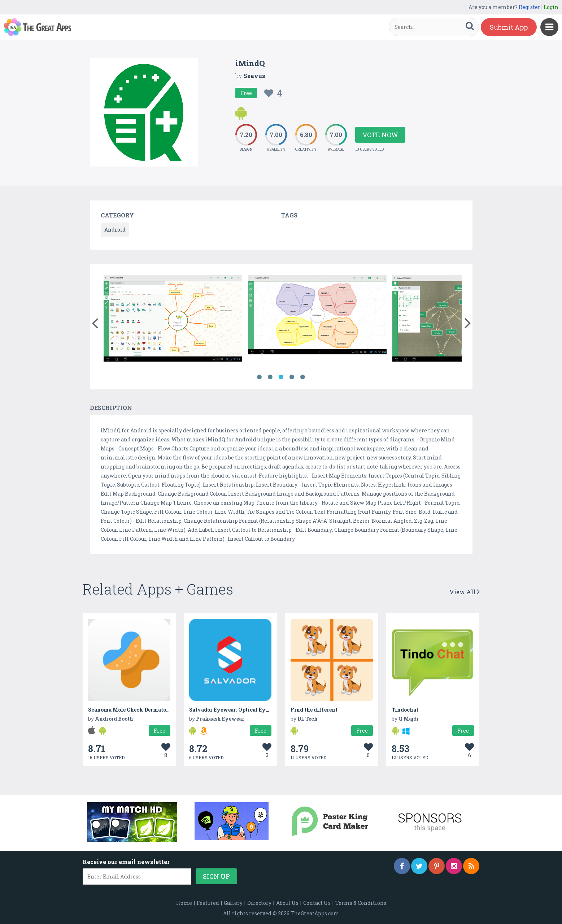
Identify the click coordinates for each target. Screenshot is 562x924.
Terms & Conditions (361, 903)
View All (465, 592)
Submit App (509, 27)
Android (115, 230)
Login (551, 7)
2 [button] (270, 377)
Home (184, 903)
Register (530, 7)
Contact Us (317, 903)
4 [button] (292, 377)
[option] (173, 319)
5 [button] (303, 377)
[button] (95, 321)
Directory (259, 903)
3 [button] (281, 377)
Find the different (314, 710)
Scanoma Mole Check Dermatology (133, 710)
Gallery (233, 903)
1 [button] (260, 377)
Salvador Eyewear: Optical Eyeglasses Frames (248, 710)
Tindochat (405, 710)
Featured (208, 903)
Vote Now (380, 135)
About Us (287, 903)
